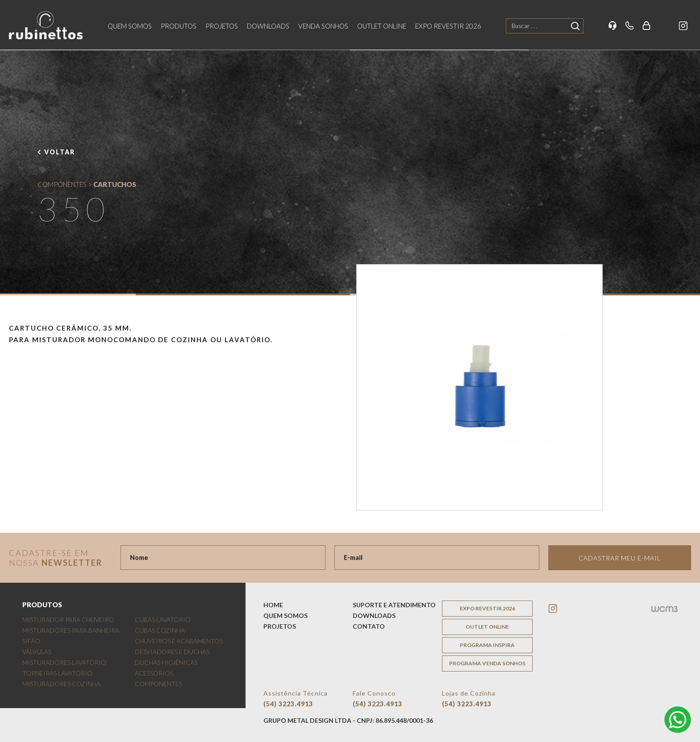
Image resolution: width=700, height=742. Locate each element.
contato (369, 626)
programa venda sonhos (487, 663)
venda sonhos (323, 26)
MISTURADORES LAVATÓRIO (64, 662)
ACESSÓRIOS (154, 673)
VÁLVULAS (37, 652)
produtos (179, 26)
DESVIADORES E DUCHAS (172, 652)
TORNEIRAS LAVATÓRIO (57, 673)
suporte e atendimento (394, 605)
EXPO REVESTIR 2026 (448, 26)
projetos (222, 26)
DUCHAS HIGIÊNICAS (166, 662)
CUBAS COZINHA (160, 630)
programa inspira (487, 645)
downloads (268, 26)
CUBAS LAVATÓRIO (163, 620)
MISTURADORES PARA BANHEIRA (71, 630)
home (273, 605)
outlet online (382, 26)
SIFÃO (31, 641)
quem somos (130, 26)
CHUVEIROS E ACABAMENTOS (179, 641)
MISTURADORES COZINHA (61, 684)
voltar (60, 152)
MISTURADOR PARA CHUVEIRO (68, 620)
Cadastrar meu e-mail (620, 558)
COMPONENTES (62, 184)
